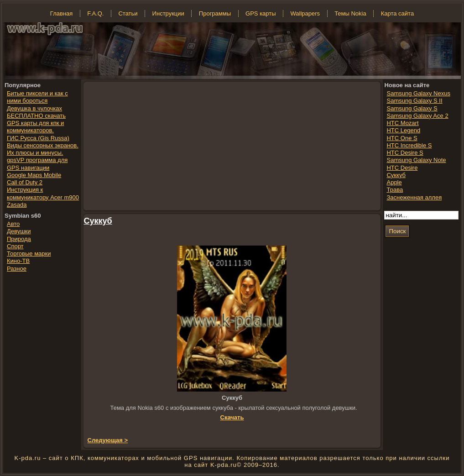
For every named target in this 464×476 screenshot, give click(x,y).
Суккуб (98, 221)
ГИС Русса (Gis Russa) (38, 138)
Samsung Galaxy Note (416, 160)
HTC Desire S (405, 153)
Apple (394, 182)
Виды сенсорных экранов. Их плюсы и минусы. (43, 149)
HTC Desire (402, 168)
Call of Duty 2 (25, 182)
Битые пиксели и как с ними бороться (37, 97)
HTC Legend (403, 130)
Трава (395, 190)
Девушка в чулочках (34, 108)
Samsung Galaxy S (412, 108)
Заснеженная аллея (414, 197)
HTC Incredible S (409, 145)
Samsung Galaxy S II (414, 101)
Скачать (232, 417)
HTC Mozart (402, 123)
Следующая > (108, 440)
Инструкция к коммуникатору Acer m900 (43, 193)
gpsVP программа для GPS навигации (37, 164)
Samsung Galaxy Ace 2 (417, 116)
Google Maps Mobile (34, 175)
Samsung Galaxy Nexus (418, 93)
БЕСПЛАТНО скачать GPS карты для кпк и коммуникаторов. (36, 123)
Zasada (17, 205)
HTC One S (402, 138)
